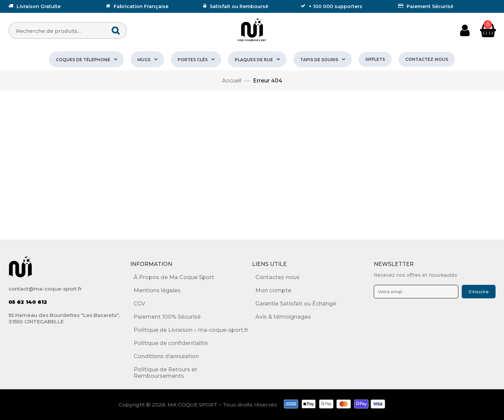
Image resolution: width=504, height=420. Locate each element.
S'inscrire (479, 292)
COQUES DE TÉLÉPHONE (83, 60)
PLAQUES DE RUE (254, 60)
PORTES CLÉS (193, 60)
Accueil (232, 81)
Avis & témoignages (283, 317)
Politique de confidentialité (171, 343)
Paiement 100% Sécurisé (167, 317)
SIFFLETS (375, 59)
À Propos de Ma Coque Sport (174, 277)
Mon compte (273, 290)
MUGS (144, 60)
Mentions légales (157, 290)
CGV (139, 304)
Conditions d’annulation (166, 356)
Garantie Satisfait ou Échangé (296, 304)
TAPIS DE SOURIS (319, 60)
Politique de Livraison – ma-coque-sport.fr (191, 330)
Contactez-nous (427, 59)
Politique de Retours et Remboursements (165, 373)
